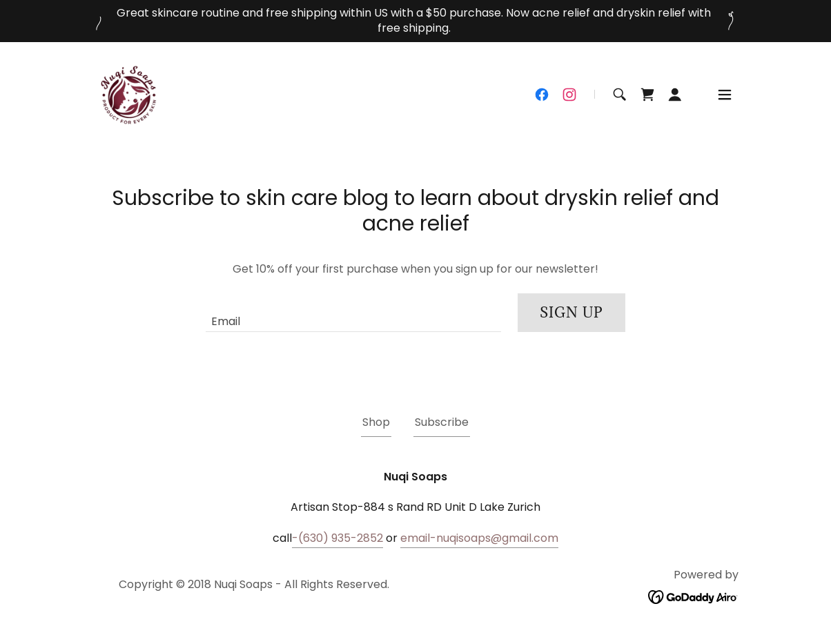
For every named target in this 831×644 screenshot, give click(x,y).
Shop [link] (376, 422)
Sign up (571, 313)
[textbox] (353, 313)
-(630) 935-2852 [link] (338, 538)
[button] (675, 95)
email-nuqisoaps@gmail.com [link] (479, 538)
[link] (129, 94)
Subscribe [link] (442, 422)
